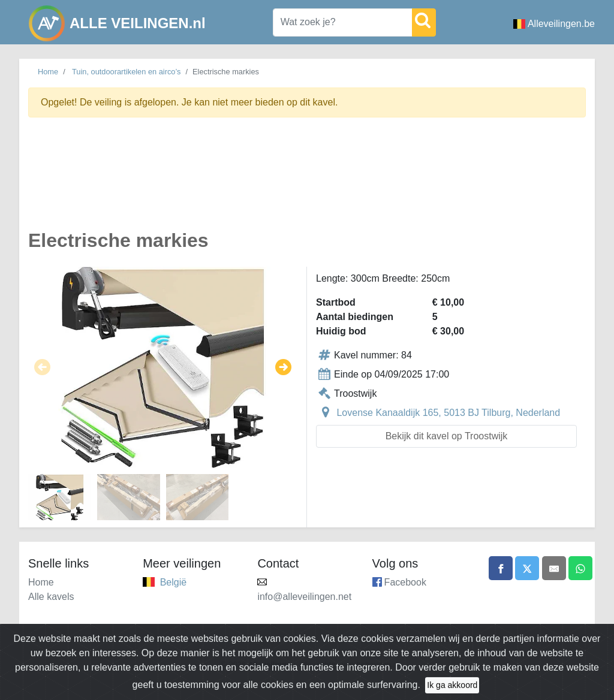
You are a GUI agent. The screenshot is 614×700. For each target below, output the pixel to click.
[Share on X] (527, 568)
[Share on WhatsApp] (580, 568)
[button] (42, 367)
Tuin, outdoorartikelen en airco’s (126, 72)
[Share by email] (554, 568)
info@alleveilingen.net (304, 597)
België (173, 582)
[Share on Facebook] (501, 568)
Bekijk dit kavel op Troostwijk (447, 436)
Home (48, 72)
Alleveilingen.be (554, 24)
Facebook (405, 582)
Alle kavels (51, 597)
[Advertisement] (307, 180)
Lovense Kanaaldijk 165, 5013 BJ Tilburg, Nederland (448, 413)
